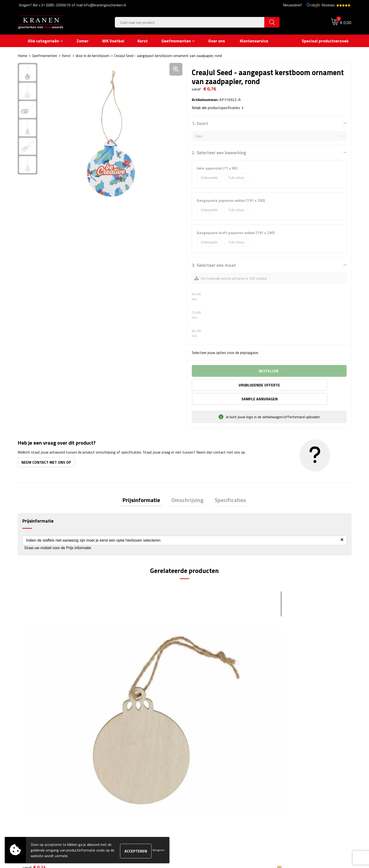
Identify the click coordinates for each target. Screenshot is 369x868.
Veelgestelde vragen (124, 758)
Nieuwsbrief (292, 5)
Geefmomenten (45, 56)
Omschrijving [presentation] (187, 487)
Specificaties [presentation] (226, 487)
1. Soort (200, 123)
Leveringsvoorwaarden (291, 765)
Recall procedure (286, 779)
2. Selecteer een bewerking (219, 152)
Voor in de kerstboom (92, 56)
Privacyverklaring (287, 772)
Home (22, 56)
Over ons (115, 743)
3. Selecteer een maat (214, 265)
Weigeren (159, 850)
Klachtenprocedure (288, 758)
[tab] (145, 487)
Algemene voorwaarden (292, 743)
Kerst (66, 56)
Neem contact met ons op (46, 448)
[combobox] (190, 22)
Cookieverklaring (286, 750)
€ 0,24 (34, 669)
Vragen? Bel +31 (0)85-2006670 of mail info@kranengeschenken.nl (72, 5)
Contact (197, 743)
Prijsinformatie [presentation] (145, 487)
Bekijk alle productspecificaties (218, 107)
